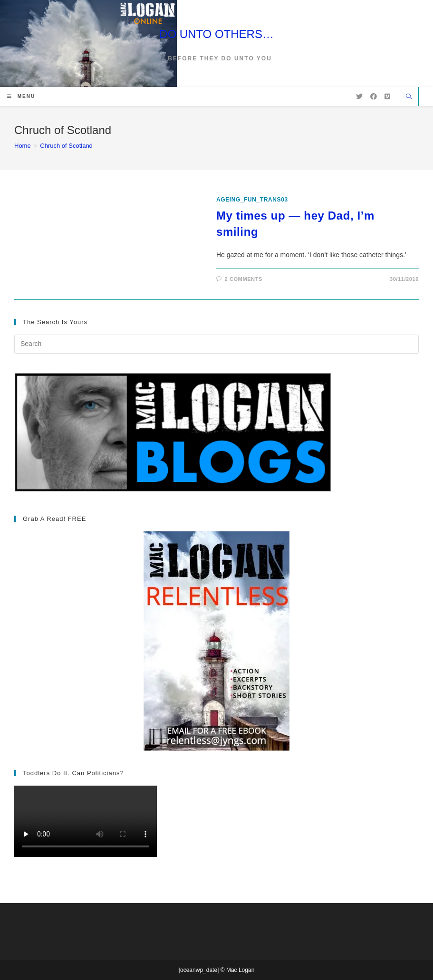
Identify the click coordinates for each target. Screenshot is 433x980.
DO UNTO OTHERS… (216, 34)
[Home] (23, 146)
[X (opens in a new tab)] (359, 96)
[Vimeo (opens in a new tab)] (387, 96)
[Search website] (409, 97)
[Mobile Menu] (21, 96)
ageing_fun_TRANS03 (252, 200)
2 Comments (244, 279)
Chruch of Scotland (66, 146)
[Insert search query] (216, 344)
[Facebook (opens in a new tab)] (374, 96)
